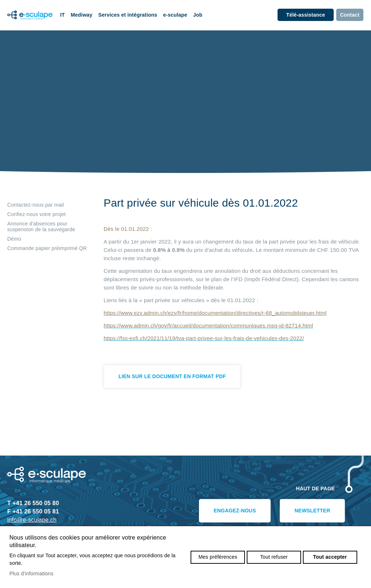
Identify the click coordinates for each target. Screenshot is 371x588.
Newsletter (312, 511)
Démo (14, 239)
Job (198, 15)
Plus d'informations (32, 574)
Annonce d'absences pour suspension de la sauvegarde (41, 227)
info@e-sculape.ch (32, 520)
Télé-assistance (306, 15)
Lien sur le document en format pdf (172, 376)
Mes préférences (218, 557)
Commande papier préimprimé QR (47, 248)
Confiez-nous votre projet (36, 214)
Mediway (82, 15)
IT (62, 15)
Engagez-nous (235, 511)
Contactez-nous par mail (36, 205)
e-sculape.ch (27, 15)
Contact (350, 15)
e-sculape (175, 15)
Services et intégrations (128, 15)
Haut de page (315, 488)
